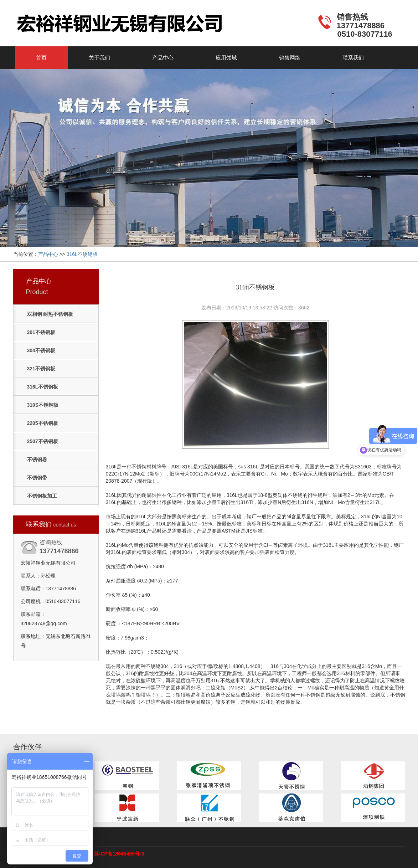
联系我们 (353, 58)
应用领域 (226, 58)
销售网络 (290, 58)
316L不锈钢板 (82, 254)
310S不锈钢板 (43, 405)
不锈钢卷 (37, 459)
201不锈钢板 (41, 332)
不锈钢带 (37, 478)
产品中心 (163, 58)
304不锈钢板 (41, 350)
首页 (41, 58)
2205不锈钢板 (43, 423)
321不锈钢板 (41, 369)
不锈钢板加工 (42, 496)
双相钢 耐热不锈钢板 (50, 314)
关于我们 (99, 58)
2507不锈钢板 (43, 441)
